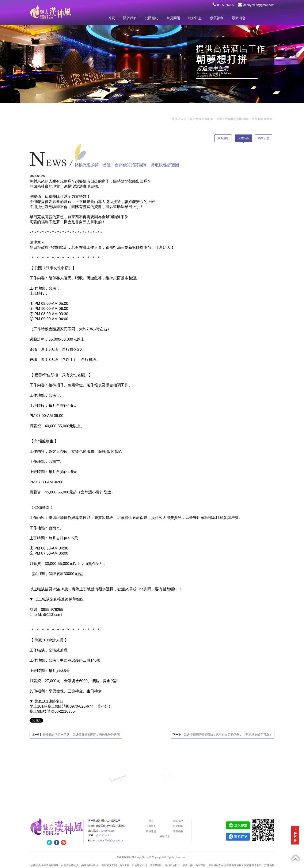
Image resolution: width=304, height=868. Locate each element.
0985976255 (223, 5)
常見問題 (173, 18)
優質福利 (217, 18)
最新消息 (239, 18)
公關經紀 (152, 18)
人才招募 (243, 138)
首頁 (111, 18)
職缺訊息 (195, 18)
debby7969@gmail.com (256, 5)
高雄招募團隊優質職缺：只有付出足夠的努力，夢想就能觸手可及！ (228, 735)
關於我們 (130, 18)
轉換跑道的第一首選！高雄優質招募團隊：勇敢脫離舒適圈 (81, 735)
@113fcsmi (102, 836)
